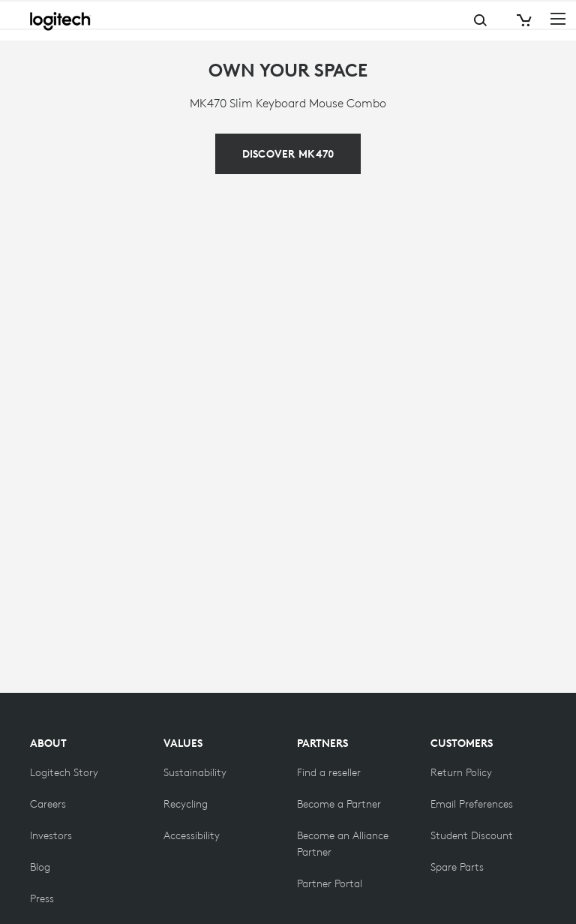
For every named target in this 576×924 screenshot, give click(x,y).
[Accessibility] (192, 835)
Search (421, 21)
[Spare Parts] (457, 867)
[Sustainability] (195, 772)
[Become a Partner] (339, 804)
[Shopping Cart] (523, 21)
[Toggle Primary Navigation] (558, 18)
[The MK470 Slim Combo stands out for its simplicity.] (288, 154)
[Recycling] (186, 804)
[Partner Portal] (330, 883)
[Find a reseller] (329, 772)
